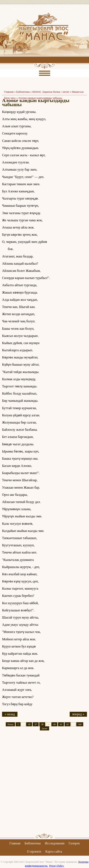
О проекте (34, 851)
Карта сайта (54, 851)
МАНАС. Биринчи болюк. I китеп (51, 92)
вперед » (78, 714)
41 (61, 724)
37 (36, 724)
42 (68, 724)
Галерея (74, 843)
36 (29, 724)
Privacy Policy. (57, 866)
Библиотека (23, 92)
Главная (15, 843)
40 (54, 724)
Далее (45, 728)
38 (42, 724)
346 (80, 724)
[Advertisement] (44, 785)
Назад (10, 724)
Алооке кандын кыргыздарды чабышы (40, 98)
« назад (10, 714)
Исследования (55, 843)
